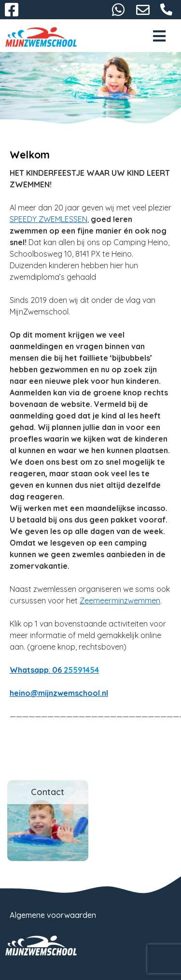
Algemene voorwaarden (53, 915)
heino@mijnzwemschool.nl (143, 10)
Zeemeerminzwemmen (120, 601)
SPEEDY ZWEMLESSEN (49, 219)
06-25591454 (167, 10)
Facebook (12, 10)
